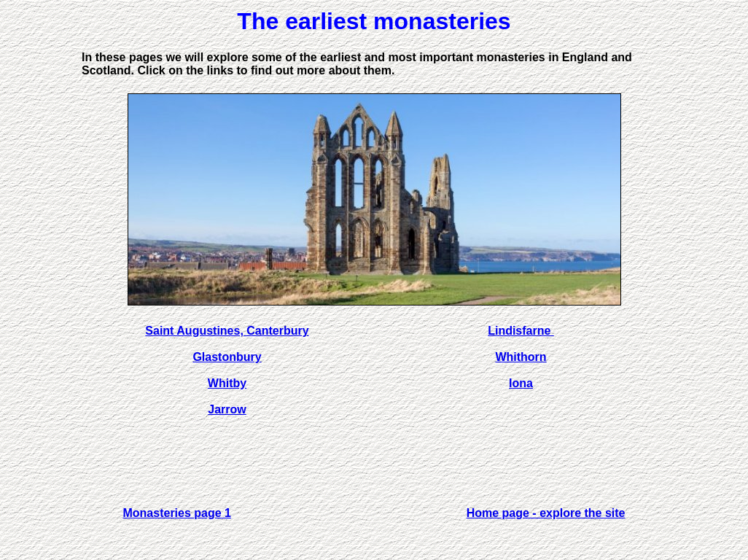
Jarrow (227, 409)
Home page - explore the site (546, 513)
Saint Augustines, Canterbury (227, 331)
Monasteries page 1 (177, 513)
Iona (521, 383)
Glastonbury (227, 357)
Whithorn (521, 357)
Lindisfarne (521, 331)
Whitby (227, 383)
